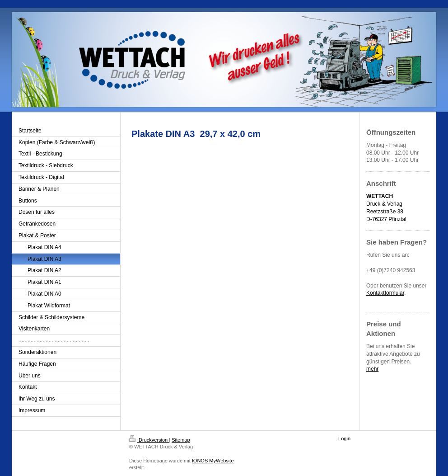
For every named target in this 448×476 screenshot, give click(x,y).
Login (344, 438)
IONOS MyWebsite (213, 461)
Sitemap (181, 440)
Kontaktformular (385, 293)
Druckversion (149, 440)
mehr (372, 369)
